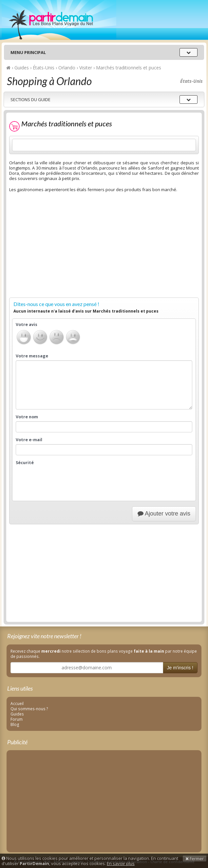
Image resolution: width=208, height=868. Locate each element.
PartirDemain (59, 20)
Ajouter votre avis (164, 514)
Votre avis (27, 325)
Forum (17, 719)
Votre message (32, 356)
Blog (15, 724)
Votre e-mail (29, 440)
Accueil (17, 703)
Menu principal (28, 52)
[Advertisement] (104, 249)
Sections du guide (30, 99)
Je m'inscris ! (180, 668)
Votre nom (27, 417)
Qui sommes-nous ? (29, 709)
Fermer (195, 859)
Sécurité (25, 463)
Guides (17, 714)
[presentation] (66, 480)
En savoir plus (121, 863)
